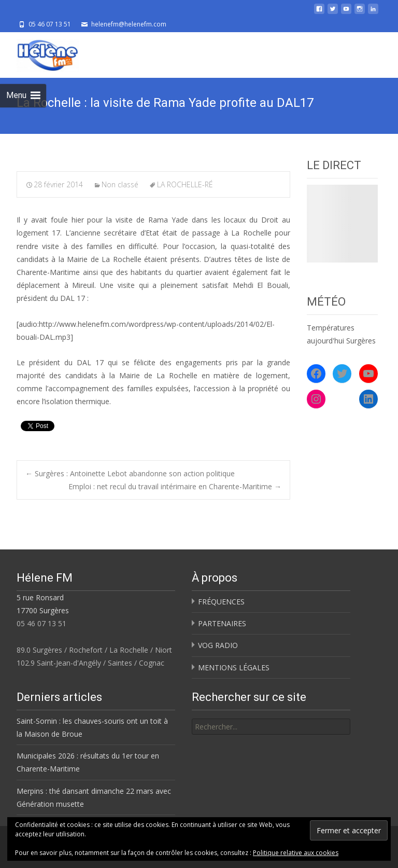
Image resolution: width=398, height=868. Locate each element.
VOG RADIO (218, 645)
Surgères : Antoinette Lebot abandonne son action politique (130, 473)
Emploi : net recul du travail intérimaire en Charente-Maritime (175, 486)
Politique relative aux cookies (296, 853)
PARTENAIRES (222, 623)
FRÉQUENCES (221, 602)
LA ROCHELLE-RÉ (185, 184)
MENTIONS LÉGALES (234, 667)
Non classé (120, 184)
